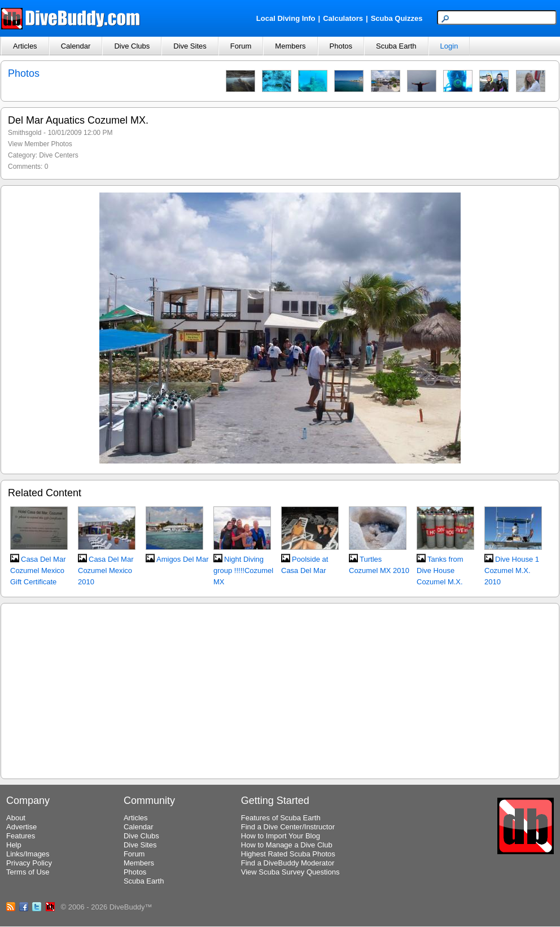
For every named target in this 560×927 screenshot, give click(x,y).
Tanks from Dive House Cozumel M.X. (440, 570)
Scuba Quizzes (397, 18)
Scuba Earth (396, 46)
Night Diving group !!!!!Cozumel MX (243, 570)
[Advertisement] (280, 689)
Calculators (343, 18)
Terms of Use (28, 872)
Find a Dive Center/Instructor (288, 827)
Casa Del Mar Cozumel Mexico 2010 (106, 570)
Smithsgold (25, 133)
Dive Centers (58, 155)
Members (290, 46)
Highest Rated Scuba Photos (288, 854)
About (16, 818)
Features (21, 836)
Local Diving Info (286, 18)
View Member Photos (40, 144)
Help (14, 845)
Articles (25, 46)
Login (449, 46)
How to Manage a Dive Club (287, 845)
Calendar (76, 46)
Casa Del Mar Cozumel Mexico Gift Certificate (38, 570)
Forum (241, 46)
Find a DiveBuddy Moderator (288, 863)
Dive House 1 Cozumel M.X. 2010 (512, 570)
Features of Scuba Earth (281, 818)
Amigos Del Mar (182, 559)
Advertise (21, 827)
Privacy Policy (29, 863)
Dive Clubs (132, 46)
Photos (341, 46)
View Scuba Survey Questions (290, 872)
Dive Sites (190, 46)
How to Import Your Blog (281, 836)
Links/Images (28, 854)
